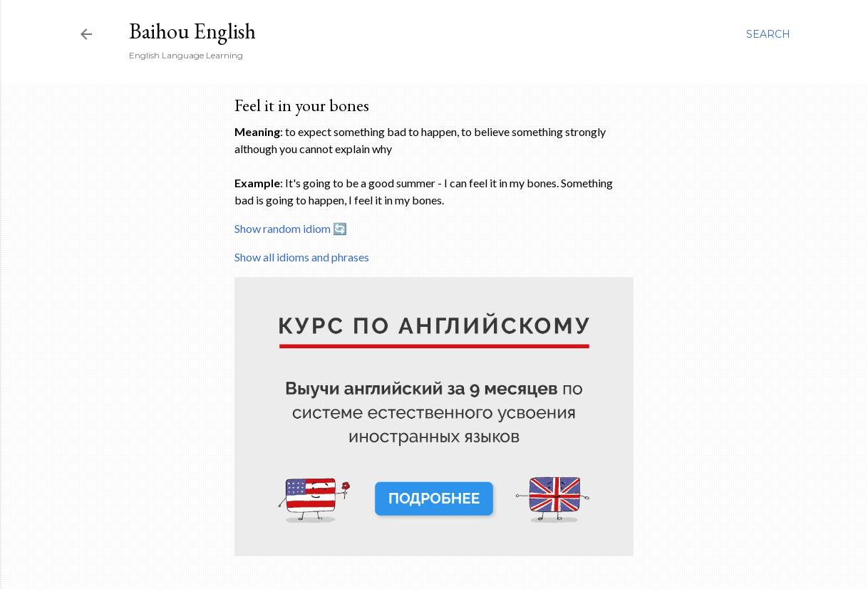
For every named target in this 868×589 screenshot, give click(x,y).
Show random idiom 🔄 (291, 228)
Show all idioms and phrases (302, 257)
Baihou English (192, 31)
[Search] (768, 34)
